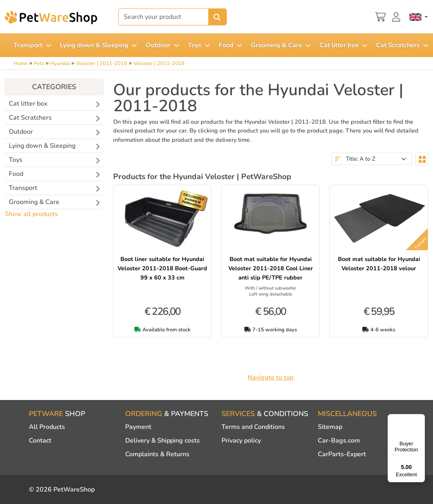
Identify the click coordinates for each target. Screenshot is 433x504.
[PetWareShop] (51, 17)
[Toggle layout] (422, 159)
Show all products (31, 214)
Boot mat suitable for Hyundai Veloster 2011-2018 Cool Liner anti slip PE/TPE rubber (271, 268)
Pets (39, 63)
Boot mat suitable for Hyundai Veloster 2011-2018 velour (379, 264)
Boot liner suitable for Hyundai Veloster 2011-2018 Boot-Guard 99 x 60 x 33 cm (162, 268)
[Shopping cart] (380, 16)
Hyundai (60, 63)
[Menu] (420, 419)
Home (21, 63)
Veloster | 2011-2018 (102, 63)
